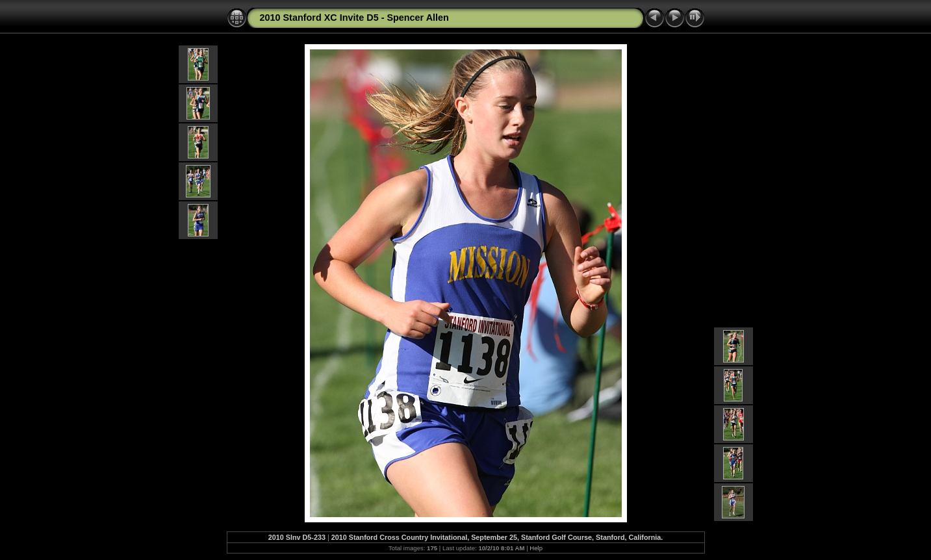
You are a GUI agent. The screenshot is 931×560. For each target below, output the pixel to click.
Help (536, 548)
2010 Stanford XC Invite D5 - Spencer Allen (354, 18)
